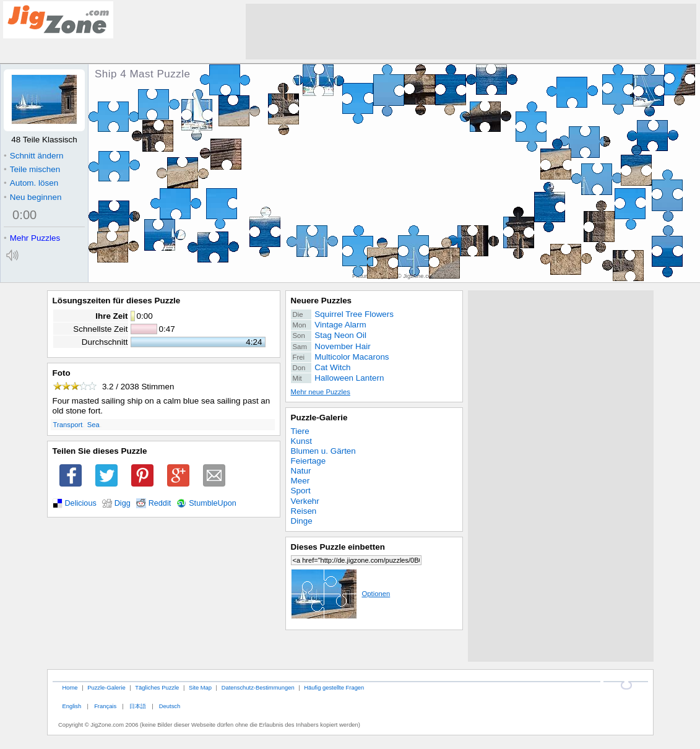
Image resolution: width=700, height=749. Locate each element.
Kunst (301, 441)
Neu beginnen (32, 197)
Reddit (160, 503)
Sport (301, 491)
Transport (68, 425)
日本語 (138, 706)
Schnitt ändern (33, 156)
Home (70, 687)
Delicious (81, 503)
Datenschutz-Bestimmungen (258, 687)
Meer (300, 481)
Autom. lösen (31, 183)
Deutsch (170, 706)
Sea (93, 425)
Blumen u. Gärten (323, 451)
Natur (301, 471)
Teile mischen (32, 169)
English (71, 706)
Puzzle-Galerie (319, 418)
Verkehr (305, 501)
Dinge (302, 521)
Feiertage (309, 461)
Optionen (341, 594)
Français (105, 706)
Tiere (300, 431)
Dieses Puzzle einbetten (338, 547)
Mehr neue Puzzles (321, 392)
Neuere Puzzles (322, 301)
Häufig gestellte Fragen (334, 687)
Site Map (200, 687)
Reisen (304, 511)
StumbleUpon (213, 503)
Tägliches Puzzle (157, 687)
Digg (123, 503)
